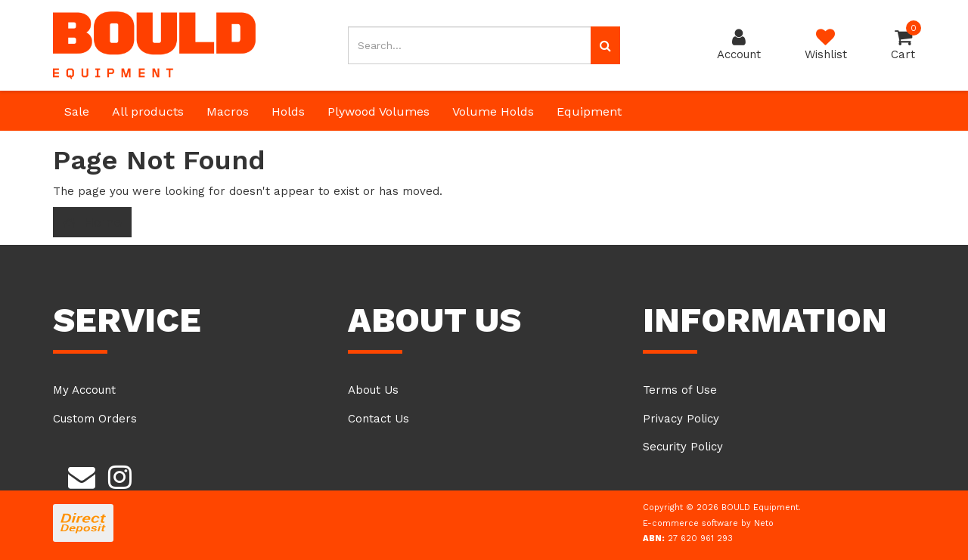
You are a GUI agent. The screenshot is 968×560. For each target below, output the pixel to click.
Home (92, 222)
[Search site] (605, 45)
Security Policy (683, 447)
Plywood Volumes (379, 111)
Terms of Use (680, 390)
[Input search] (470, 45)
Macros (228, 111)
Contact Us (379, 419)
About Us (373, 390)
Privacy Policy (681, 419)
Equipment (589, 111)
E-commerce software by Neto (708, 523)
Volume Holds (493, 111)
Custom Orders (95, 419)
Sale (77, 111)
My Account (84, 390)
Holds (288, 111)
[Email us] (82, 475)
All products (148, 111)
